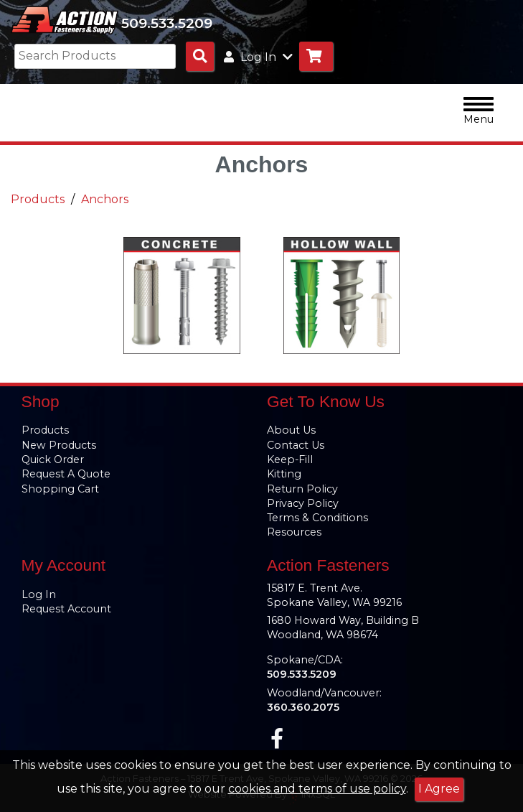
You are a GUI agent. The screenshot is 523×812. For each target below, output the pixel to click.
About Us (291, 430)
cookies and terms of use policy (317, 789)
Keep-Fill (290, 459)
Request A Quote (66, 474)
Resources (294, 532)
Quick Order (53, 459)
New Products (59, 445)
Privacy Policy (303, 503)
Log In (39, 594)
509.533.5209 (167, 23)
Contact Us (296, 445)
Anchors (105, 199)
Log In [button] (258, 57)
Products (38, 199)
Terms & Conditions (317, 518)
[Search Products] (200, 56)
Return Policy (302, 489)
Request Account (66, 609)
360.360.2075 (303, 707)
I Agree (439, 789)
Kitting (284, 474)
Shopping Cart (60, 489)
